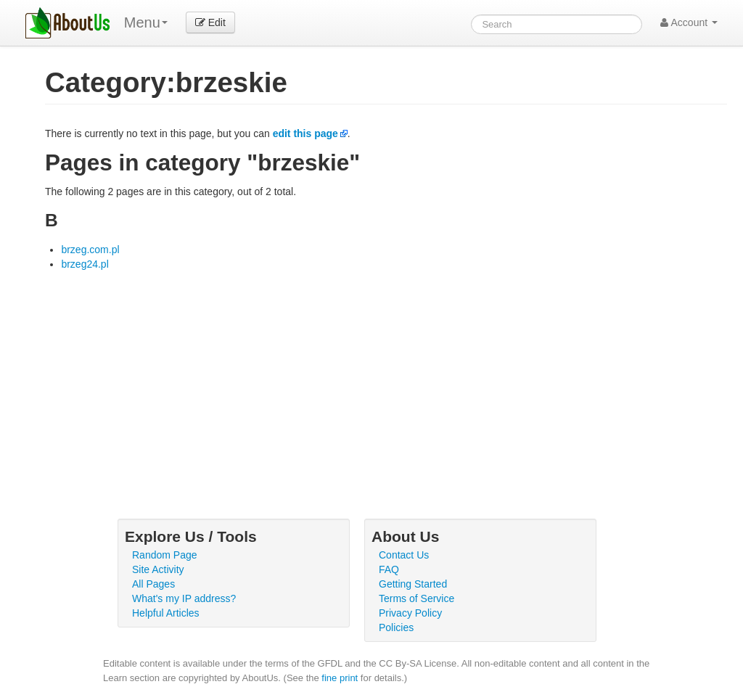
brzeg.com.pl (90, 250)
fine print (340, 678)
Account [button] (689, 22)
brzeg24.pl (85, 264)
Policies (396, 627)
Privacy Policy (410, 613)
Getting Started (413, 584)
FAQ (389, 569)
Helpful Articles (166, 613)
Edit (210, 22)
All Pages (153, 584)
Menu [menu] (146, 22)
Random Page (165, 555)
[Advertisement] (386, 380)
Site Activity (158, 569)
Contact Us (404, 555)
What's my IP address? (184, 598)
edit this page (305, 133)
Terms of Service (416, 598)
